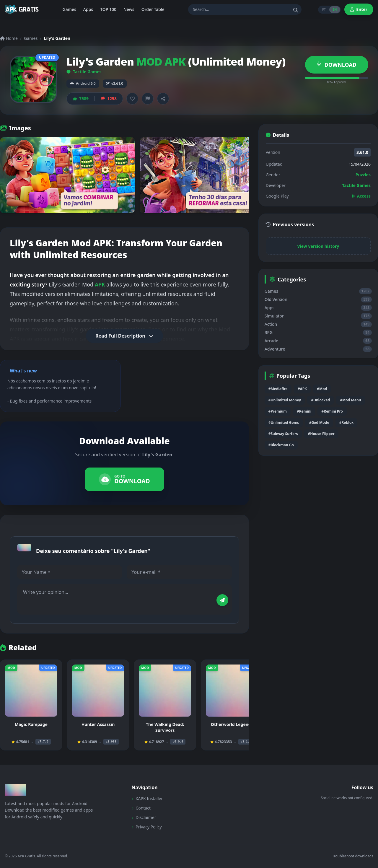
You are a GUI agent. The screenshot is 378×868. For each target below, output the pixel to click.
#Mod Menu (350, 400)
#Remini (304, 411)
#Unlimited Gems (284, 422)
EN (335, 9)
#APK (302, 389)
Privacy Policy (146, 827)
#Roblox (346, 422)
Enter (359, 9)
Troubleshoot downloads (353, 856)
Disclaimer (144, 817)
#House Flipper (321, 434)
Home (9, 38)
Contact (141, 808)
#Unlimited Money (285, 400)
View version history (318, 246)
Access (361, 196)
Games (31, 38)
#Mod (322, 389)
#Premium (278, 411)
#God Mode (319, 422)
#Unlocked (320, 400)
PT (324, 9)
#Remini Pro (332, 411)
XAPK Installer (147, 798)
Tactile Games (84, 72)
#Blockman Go (281, 445)
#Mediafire (278, 389)
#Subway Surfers (283, 434)
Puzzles (363, 175)
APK (100, 284)
